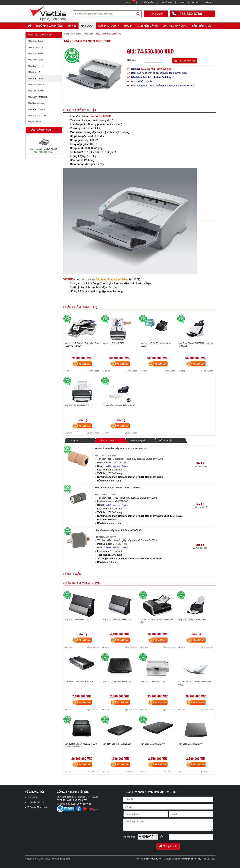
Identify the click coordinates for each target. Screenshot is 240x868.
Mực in (128, 26)
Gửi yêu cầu (168, 846)
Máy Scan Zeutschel (37, 116)
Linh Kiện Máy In (148, 26)
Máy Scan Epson (36, 66)
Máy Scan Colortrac (37, 109)
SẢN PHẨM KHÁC (202, 26)
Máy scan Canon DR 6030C (88, 41)
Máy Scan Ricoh (35, 41)
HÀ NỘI (195, 2)
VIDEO (182, 2)
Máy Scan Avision (36, 103)
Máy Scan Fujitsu (36, 54)
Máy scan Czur (35, 122)
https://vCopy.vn (153, 859)
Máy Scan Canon (36, 78)
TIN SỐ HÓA (166, 2)
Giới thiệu (32, 797)
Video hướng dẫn (138, 440)
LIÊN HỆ (209, 2)
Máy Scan (87, 26)
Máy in (72, 26)
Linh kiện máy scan (175, 26)
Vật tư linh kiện (106, 440)
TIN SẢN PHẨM (147, 2)
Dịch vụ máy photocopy (190, 859)
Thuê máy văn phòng (49, 26)
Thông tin (74, 440)
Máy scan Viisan (35, 47)
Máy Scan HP (34, 72)
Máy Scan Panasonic (38, 97)
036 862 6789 (191, 14)
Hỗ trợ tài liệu (166, 440)
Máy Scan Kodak (36, 60)
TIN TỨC (129, 2)
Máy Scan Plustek (36, 85)
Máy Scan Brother (36, 91)
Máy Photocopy (109, 26)
